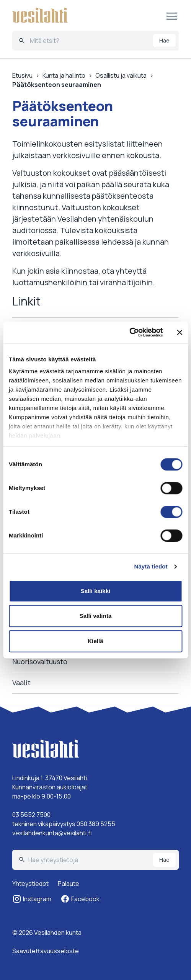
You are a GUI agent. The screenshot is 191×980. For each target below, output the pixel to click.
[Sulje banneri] (180, 332)
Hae (164, 40)
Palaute (69, 884)
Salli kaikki (96, 591)
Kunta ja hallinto (64, 75)
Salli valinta (96, 616)
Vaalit (21, 683)
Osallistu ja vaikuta (121, 75)
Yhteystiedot (30, 884)
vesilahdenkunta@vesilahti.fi (52, 833)
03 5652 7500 (31, 815)
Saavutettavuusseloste (46, 951)
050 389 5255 (96, 824)
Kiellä (95, 641)
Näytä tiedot (151, 566)
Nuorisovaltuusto (40, 661)
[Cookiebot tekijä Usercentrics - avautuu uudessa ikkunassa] (129, 332)
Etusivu (22, 75)
